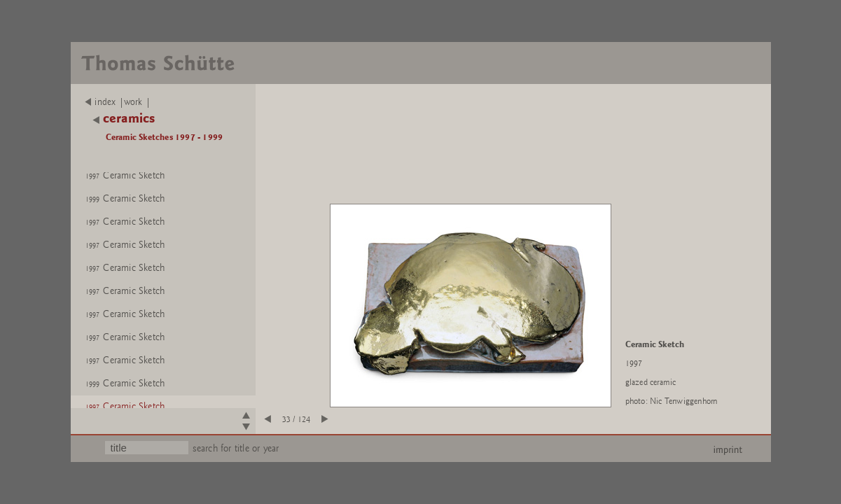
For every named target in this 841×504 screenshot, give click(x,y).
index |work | (118, 102)
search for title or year (236, 448)
